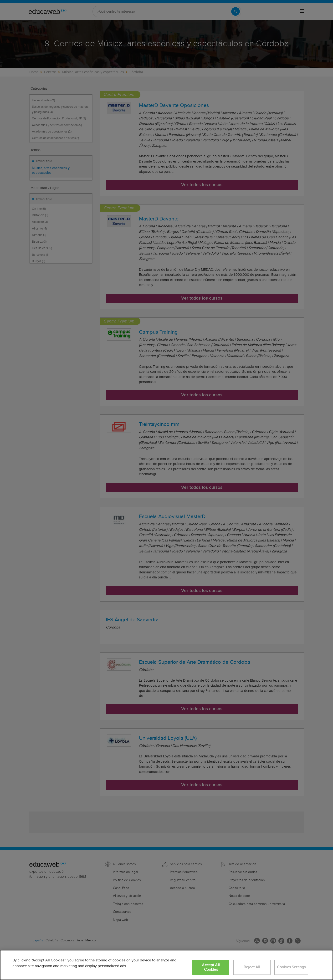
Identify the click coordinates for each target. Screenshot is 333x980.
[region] (166, 965)
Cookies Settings (291, 967)
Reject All (252, 967)
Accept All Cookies (211, 967)
